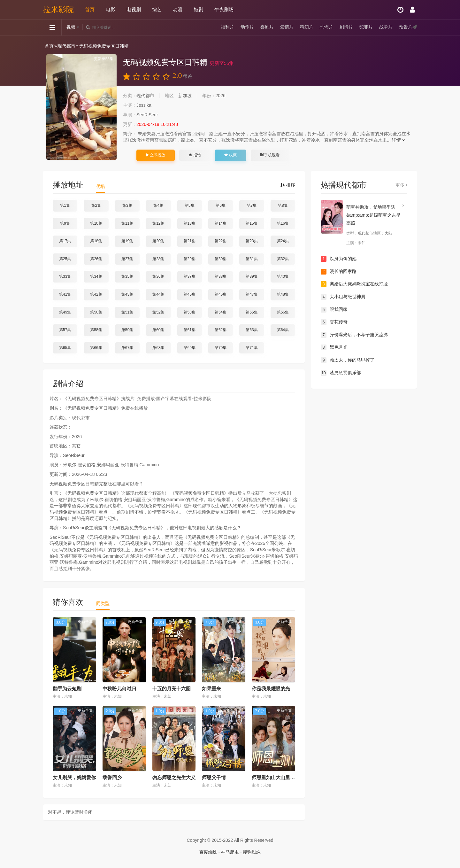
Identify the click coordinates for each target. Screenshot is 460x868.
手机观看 (270, 155)
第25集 (65, 259)
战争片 (386, 27)
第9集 (65, 223)
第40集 (283, 276)
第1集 (65, 205)
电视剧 (134, 9)
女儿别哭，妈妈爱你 (74, 777)
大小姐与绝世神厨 (343, 297)
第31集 (252, 259)
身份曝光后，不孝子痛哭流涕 (354, 335)
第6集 (221, 205)
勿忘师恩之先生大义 (174, 777)
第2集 (96, 205)
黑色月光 (334, 347)
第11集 (127, 223)
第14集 (221, 223)
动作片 (247, 27)
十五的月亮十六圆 (172, 689)
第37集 (190, 276)
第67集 (127, 348)
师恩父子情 (214, 777)
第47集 (252, 294)
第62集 (221, 330)
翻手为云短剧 (67, 689)
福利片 (227, 27)
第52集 (158, 312)
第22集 (221, 241)
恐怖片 (326, 27)
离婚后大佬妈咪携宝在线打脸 (354, 284)
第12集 (158, 223)
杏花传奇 (334, 322)
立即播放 (156, 155)
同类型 (103, 603)
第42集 (96, 294)
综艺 (157, 9)
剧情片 (346, 27)
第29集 (190, 259)
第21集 (190, 241)
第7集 (252, 205)
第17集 (65, 241)
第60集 (158, 330)
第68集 (158, 348)
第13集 (190, 223)
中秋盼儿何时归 (119, 689)
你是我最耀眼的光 (271, 689)
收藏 (230, 155)
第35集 (127, 276)
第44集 (158, 294)
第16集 (283, 223)
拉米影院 (58, 9)
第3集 (127, 205)
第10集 (96, 223)
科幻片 (307, 27)
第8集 (283, 205)
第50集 (96, 312)
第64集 (283, 330)
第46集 (221, 294)
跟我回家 (334, 310)
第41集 (65, 294)
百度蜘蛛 (208, 852)
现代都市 (66, 46)
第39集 (252, 276)
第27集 (127, 259)
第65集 (65, 348)
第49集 (65, 312)
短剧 (198, 9)
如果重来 (211, 689)
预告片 (406, 27)
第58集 (96, 330)
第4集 (158, 205)
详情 (399, 140)
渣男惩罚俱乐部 (341, 373)
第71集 (252, 348)
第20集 (158, 241)
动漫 (178, 9)
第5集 (190, 205)
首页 (90, 9)
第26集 (96, 259)
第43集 (127, 294)
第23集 (252, 241)
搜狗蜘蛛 (252, 852)
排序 (288, 185)
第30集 (221, 259)
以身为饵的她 (339, 259)
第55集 (252, 312)
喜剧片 (267, 27)
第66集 (96, 348)
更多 (401, 185)
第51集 (127, 312)
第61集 (190, 330)
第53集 (190, 312)
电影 (111, 9)
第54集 (221, 312)
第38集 (221, 276)
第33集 (65, 276)
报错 (195, 155)
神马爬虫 (230, 852)
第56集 (283, 312)
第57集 (65, 330)
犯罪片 (366, 27)
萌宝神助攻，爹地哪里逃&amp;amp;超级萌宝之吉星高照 (373, 215)
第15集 (252, 223)
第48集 (283, 294)
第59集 (127, 330)
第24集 (283, 241)
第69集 (190, 348)
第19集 (127, 241)
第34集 (96, 276)
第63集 (252, 330)
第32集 (283, 259)
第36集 (158, 276)
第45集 (190, 294)
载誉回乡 (112, 777)
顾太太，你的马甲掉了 (348, 360)
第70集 (221, 348)
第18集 (96, 241)
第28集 (158, 259)
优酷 (101, 186)
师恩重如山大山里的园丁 (278, 777)
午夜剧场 (224, 9)
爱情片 (287, 27)
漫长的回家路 (339, 272)
